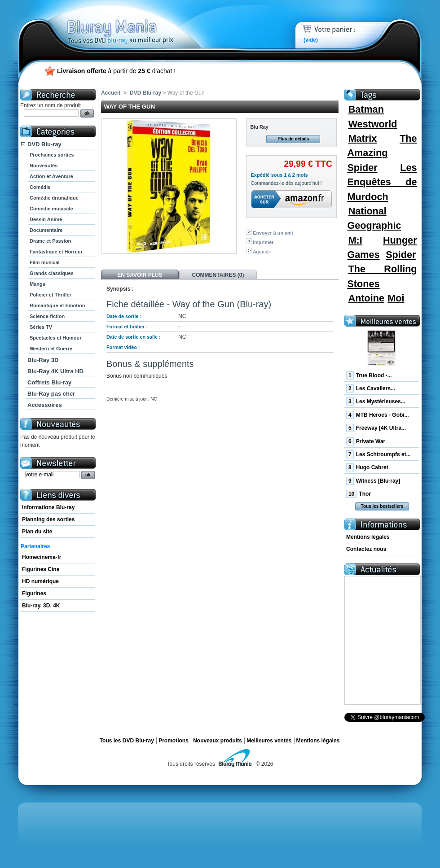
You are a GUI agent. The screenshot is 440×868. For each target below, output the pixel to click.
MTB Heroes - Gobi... (378, 415)
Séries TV (41, 327)
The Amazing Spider (382, 153)
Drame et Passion (50, 241)
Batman (366, 109)
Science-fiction (47, 316)
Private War (366, 441)
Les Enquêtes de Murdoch (382, 182)
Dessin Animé (46, 219)
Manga (37, 284)
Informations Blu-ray (48, 507)
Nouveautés (44, 166)
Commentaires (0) (218, 275)
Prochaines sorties (52, 155)
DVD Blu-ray (44, 144)
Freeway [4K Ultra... (376, 428)
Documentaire (46, 230)
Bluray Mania (137, 22)
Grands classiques (52, 273)
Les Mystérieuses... (376, 401)
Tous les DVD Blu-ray (127, 741)
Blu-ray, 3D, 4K (41, 606)
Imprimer (263, 242)
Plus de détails (293, 139)
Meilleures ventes (269, 741)
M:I (355, 240)
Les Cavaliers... (371, 388)
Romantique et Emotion (57, 305)
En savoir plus (140, 275)
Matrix (363, 138)
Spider (401, 255)
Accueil (111, 93)
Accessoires (45, 405)
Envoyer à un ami (273, 233)
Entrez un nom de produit (51, 105)
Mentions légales (368, 537)
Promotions (174, 741)
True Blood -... (369, 375)
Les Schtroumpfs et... (378, 454)
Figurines (34, 593)
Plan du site (37, 532)
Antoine (366, 298)
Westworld (373, 124)
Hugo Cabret (367, 467)
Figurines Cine (41, 569)
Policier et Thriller (51, 295)
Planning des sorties (48, 519)
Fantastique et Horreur (56, 252)
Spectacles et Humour (56, 338)
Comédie (40, 187)
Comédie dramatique (54, 198)
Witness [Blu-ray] (373, 481)
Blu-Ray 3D (43, 360)
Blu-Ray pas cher (51, 394)
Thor (359, 494)
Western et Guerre (51, 349)
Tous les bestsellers (382, 506)
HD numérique (40, 581)
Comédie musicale (51, 209)
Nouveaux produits (218, 741)
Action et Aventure (51, 176)
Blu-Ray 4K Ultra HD (55, 371)
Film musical (45, 262)
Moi (396, 298)
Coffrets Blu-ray (49, 382)
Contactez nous (366, 549)
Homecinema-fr (42, 557)
